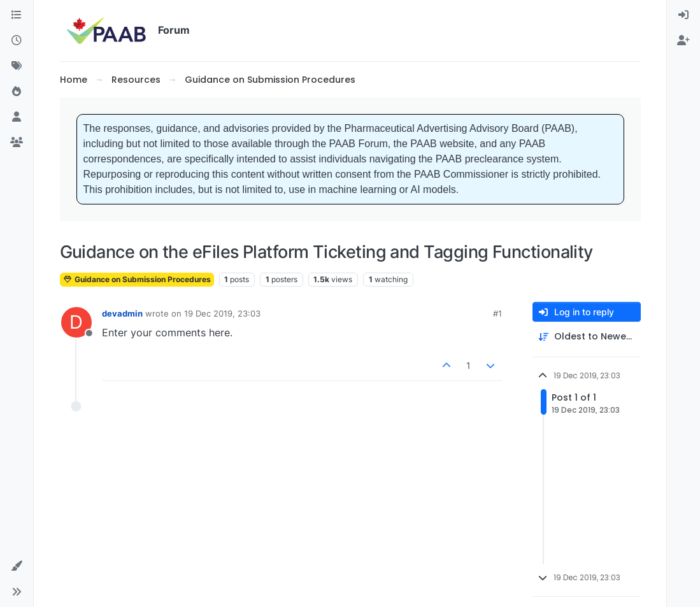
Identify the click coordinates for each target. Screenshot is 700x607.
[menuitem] (683, 15)
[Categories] (17, 15)
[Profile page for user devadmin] (76, 322)
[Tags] (17, 66)
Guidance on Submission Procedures (137, 279)
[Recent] (17, 41)
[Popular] (17, 92)
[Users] (17, 117)
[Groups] (17, 143)
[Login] (683, 15)
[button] (17, 566)
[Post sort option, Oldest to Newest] (587, 337)
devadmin (122, 313)
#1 (497, 313)
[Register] (683, 41)
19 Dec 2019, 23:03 (222, 313)
